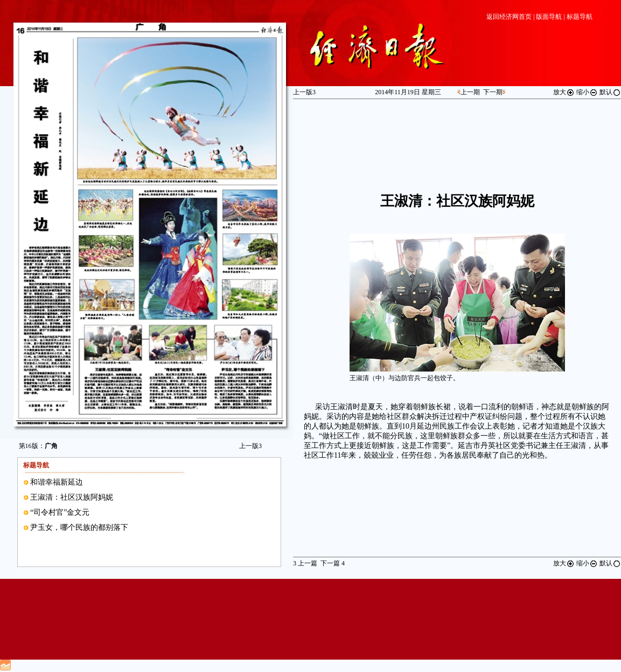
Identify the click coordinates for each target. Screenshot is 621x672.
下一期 (493, 92)
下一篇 (333, 563)
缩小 (587, 92)
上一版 (250, 446)
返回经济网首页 (509, 17)
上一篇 (305, 563)
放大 (564, 92)
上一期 (470, 92)
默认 (610, 92)
